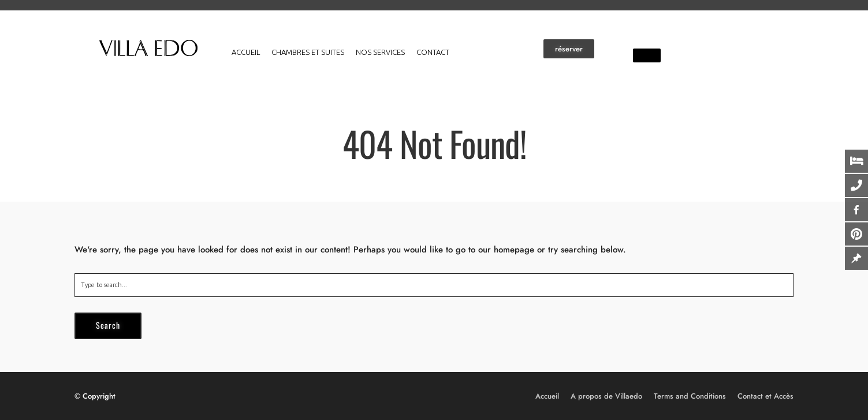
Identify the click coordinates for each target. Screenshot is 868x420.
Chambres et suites (308, 52)
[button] (569, 49)
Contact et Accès (765, 396)
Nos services (380, 52)
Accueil (246, 52)
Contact (433, 52)
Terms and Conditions (690, 396)
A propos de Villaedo (606, 396)
